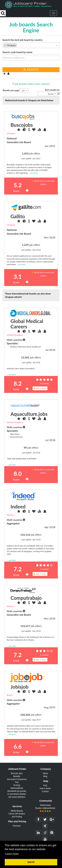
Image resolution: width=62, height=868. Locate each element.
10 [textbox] (23, 91)
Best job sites (17, 773)
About (45, 773)
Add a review (40, 388)
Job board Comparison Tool (17, 781)
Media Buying (17, 811)
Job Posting (17, 817)
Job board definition (17, 797)
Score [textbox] (51, 94)
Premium (17, 826)
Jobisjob (19, 687)
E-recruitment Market (17, 794)
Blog (45, 776)
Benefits (17, 776)
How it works (45, 788)
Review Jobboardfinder (45, 810)
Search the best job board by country (23, 40)
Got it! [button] (31, 862)
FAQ (45, 786)
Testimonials (45, 805)
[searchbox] (18, 46)
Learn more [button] (12, 854)
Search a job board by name (17, 52)
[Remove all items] (57, 45)
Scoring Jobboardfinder (17, 787)
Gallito (18, 216)
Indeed (18, 506)
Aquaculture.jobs (29, 414)
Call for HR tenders (17, 814)
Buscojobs (22, 125)
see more (34, 173)
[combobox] (31, 45)
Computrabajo (26, 598)
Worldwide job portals (17, 791)
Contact (45, 791)
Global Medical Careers (27, 324)
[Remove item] (5, 45)
